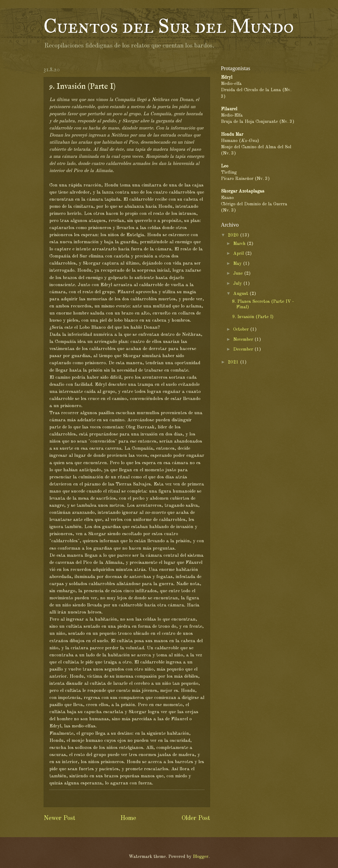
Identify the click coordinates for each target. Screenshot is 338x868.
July (238, 284)
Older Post (196, 818)
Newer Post (59, 818)
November (244, 340)
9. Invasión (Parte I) (253, 317)
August (241, 294)
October (242, 329)
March (240, 244)
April (239, 254)
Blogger (201, 857)
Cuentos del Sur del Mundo (169, 26)
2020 (234, 235)
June (239, 273)
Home (128, 818)
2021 (234, 362)
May (238, 264)
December (244, 349)
